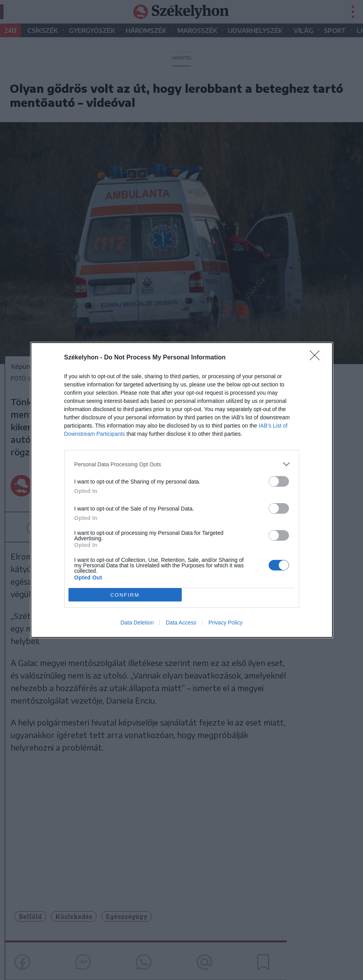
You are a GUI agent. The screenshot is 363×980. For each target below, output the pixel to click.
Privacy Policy (225, 623)
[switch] (279, 481)
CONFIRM (125, 595)
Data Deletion (137, 623)
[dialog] (182, 490)
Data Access (181, 623)
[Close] (317, 358)
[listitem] (182, 464)
